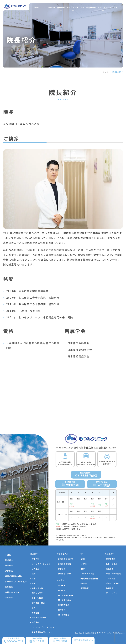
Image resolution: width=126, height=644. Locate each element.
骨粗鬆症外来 (73, 7)
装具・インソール (39, 617)
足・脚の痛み (64, 615)
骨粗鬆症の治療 (65, 573)
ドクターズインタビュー (16, 582)
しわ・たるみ (112, 564)
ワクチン (85, 583)
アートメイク (111, 593)
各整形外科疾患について (42, 632)
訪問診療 (85, 588)
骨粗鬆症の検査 (65, 564)
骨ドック (62, 569)
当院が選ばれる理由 (14, 576)
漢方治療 (36, 622)
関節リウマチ (37, 593)
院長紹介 (9, 560)
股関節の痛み (64, 605)
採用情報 (9, 587)
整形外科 (36, 559)
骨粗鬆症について (65, 559)
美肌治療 (110, 569)
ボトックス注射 (113, 583)
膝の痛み (62, 610)
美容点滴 (110, 588)
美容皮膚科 (111, 559)
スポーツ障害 (37, 598)
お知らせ (9, 597)
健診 (83, 569)
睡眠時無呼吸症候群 (90, 578)
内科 (83, 559)
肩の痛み (62, 590)
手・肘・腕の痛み (65, 595)
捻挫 (34, 573)
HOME (37, 7)
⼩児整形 (36, 569)
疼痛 (34, 608)
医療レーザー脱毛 (113, 573)
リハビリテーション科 (41, 564)
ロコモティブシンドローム (43, 627)
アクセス (114, 7)
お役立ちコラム (12, 592)
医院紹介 (9, 565)
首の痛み (62, 585)
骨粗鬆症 (36, 613)
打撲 (34, 578)
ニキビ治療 (111, 578)
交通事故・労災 (38, 603)
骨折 (34, 583)
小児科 (84, 564)
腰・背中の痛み (65, 600)
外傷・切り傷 (37, 588)
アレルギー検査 (88, 573)
